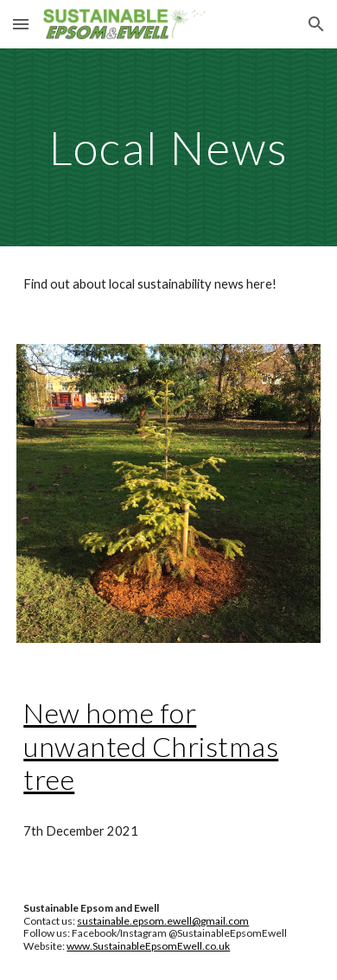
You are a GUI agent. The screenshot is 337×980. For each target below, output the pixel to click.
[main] (168, 147)
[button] (21, 24)
